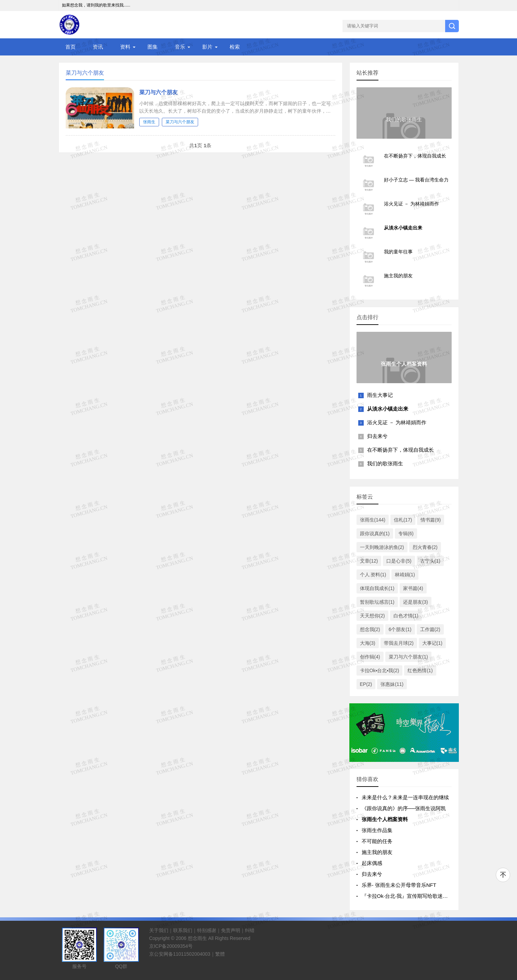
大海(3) (368, 643)
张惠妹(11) (392, 684)
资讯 (98, 47)
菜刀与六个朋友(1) (408, 657)
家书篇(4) (413, 588)
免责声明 (231, 930)
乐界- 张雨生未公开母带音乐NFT (399, 885)
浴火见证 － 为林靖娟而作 (397, 422)
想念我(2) (370, 629)
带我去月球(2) (399, 643)
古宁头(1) (430, 561)
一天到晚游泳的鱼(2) (382, 547)
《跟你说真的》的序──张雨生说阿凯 (404, 808)
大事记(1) (432, 643)
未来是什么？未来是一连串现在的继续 (405, 797)
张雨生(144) (373, 520)
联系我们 (183, 930)
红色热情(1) (420, 670)
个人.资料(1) (373, 575)
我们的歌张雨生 (385, 463)
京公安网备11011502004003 (180, 954)
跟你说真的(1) (375, 533)
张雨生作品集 (377, 830)
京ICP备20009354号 (171, 946)
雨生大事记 (380, 395)
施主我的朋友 (377, 852)
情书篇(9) (431, 520)
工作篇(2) (430, 629)
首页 (70, 47)
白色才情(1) (406, 616)
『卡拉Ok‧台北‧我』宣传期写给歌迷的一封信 (412, 896)
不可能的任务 (377, 841)
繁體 (220, 954)
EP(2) (366, 684)
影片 (207, 47)
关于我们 (159, 930)
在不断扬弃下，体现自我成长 (400, 450)
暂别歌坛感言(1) (377, 602)
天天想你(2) (372, 616)
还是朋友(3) (416, 602)
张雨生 (149, 122)
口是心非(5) (399, 561)
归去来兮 (377, 436)
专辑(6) (406, 533)
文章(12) (369, 561)
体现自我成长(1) (377, 588)
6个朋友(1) (400, 629)
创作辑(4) (370, 657)
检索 (235, 47)
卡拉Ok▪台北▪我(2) (380, 670)
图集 (153, 47)
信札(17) (403, 520)
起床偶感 (372, 863)
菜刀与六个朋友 (158, 92)
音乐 (180, 47)
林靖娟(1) (405, 575)
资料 (125, 47)
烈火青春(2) (425, 547)
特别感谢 (207, 930)
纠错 (250, 930)
